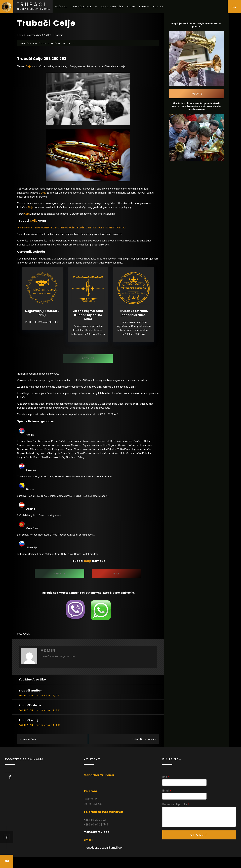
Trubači (31, 4)
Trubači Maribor (30, 691)
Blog (144, 7)
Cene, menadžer (112, 7)
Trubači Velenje (30, 705)
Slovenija (24, 634)
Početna (61, 7)
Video (131, 7)
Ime (166, 777)
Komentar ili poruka (176, 804)
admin (60, 35)
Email (167, 791)
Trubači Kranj (28, 720)
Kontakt (159, 7)
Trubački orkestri (84, 7)
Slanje (199, 835)
